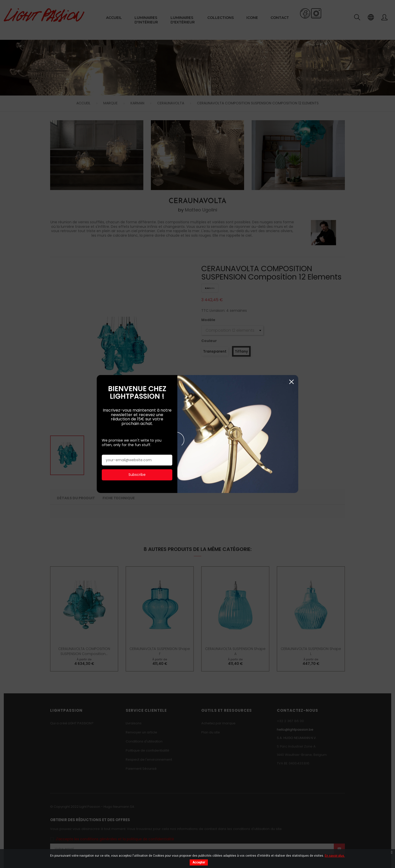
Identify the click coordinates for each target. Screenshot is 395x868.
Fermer (291, 52)
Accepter (199, 862)
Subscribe (137, 145)
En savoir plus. (335, 856)
